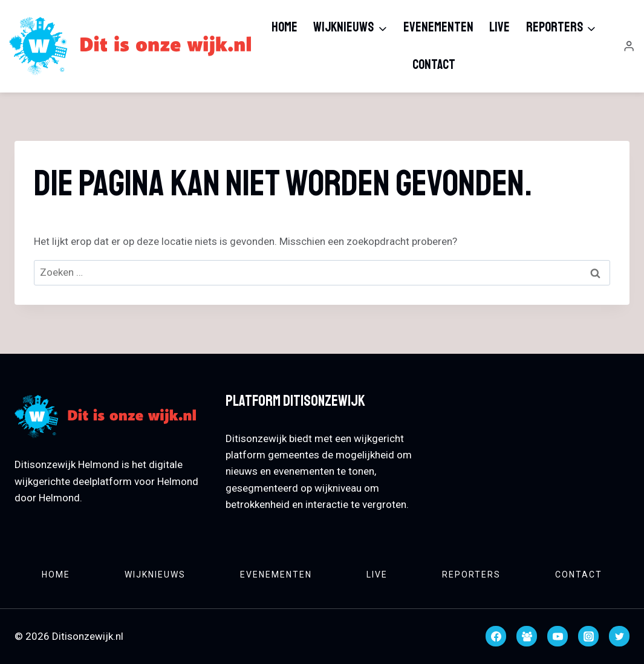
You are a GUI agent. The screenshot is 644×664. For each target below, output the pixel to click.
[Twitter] (619, 636)
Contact (434, 65)
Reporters (471, 574)
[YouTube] (558, 636)
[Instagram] (588, 636)
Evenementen (438, 27)
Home (285, 27)
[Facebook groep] (527, 636)
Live (499, 27)
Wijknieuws (155, 574)
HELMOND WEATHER (533, 435)
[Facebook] (496, 636)
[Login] (629, 46)
